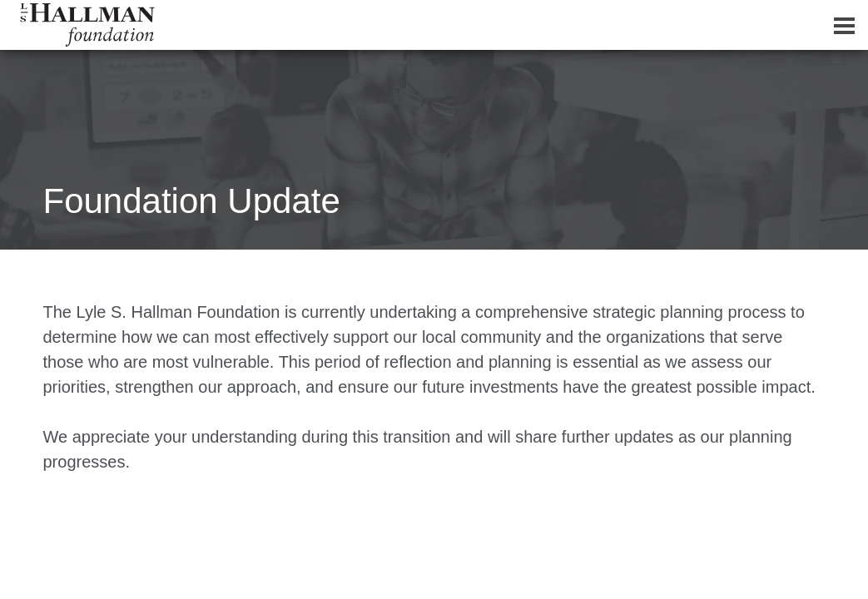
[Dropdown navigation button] (844, 25)
